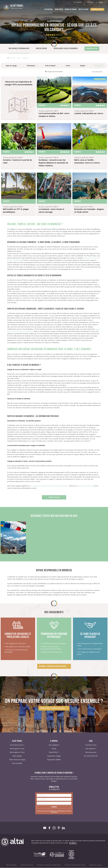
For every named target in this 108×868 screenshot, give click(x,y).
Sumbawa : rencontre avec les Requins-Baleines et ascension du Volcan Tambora (53, 163)
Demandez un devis (97, 9)
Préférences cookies (96, 865)
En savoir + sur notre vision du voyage (53, 666)
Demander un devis (92, 49)
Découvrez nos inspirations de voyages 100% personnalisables (18, 83)
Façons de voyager (71, 9)
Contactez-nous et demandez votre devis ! (53, 708)
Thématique (31, 66)
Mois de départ (50, 66)
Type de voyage (11, 66)
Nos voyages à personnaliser (19, 48)
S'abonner (54, 807)
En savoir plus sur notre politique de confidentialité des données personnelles (54, 812)
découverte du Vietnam (85, 486)
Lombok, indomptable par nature (89, 114)
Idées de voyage (84, 9)
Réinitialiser (99, 66)
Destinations (49, 9)
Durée (68, 66)
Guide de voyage (41, 48)
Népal (13, 551)
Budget (83, 66)
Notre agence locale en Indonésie (66, 48)
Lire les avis (54, 37)
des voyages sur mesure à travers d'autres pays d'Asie (49, 486)
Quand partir (59, 9)
